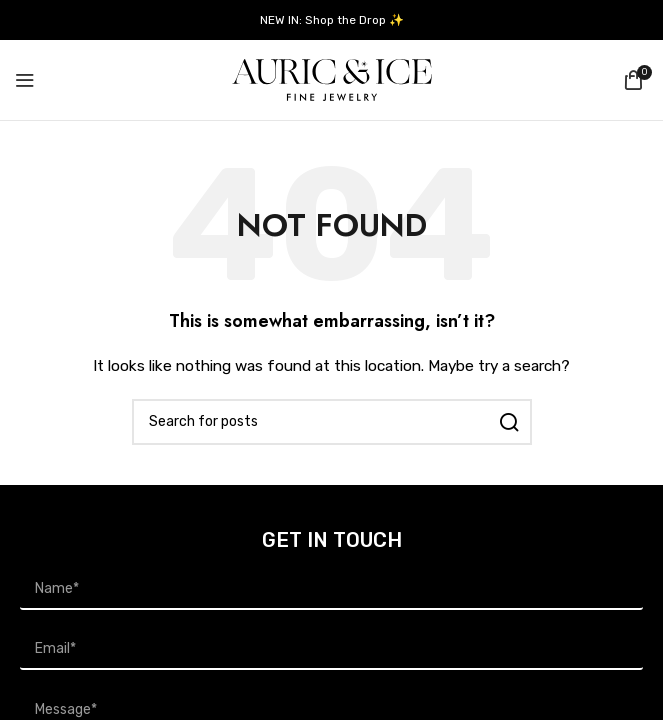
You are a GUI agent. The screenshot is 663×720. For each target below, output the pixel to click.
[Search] (332, 422)
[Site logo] (332, 79)
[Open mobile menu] (25, 80)
